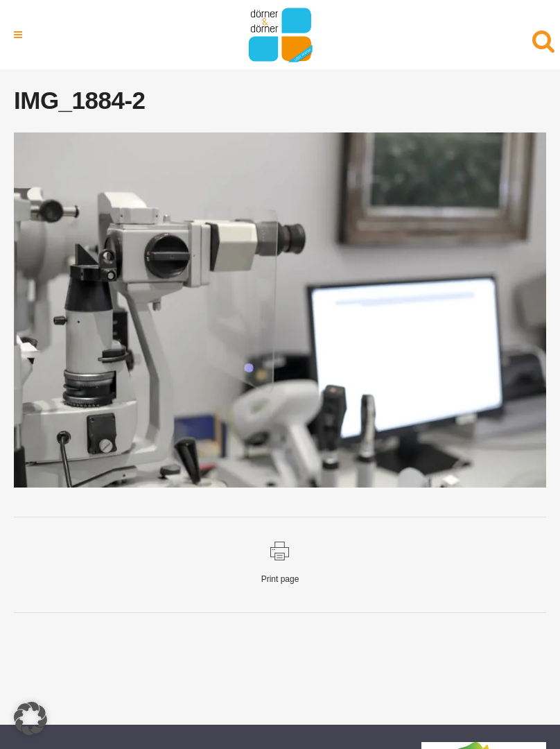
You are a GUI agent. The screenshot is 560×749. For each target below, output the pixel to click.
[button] (30, 718)
